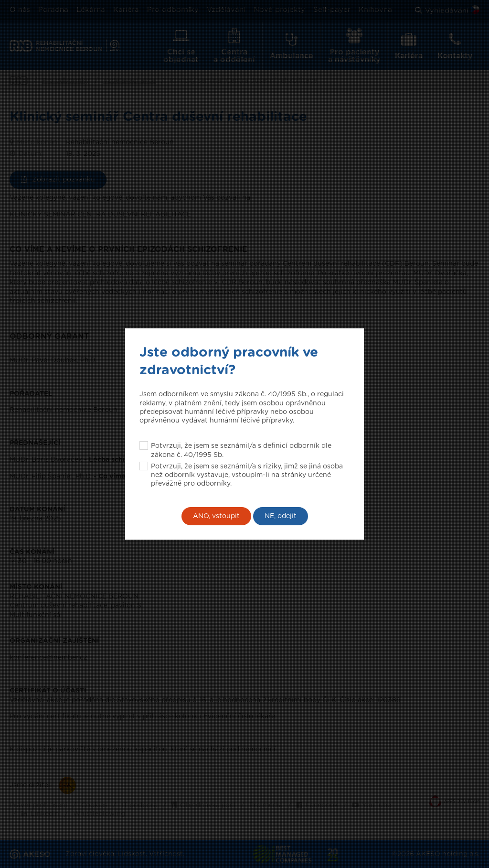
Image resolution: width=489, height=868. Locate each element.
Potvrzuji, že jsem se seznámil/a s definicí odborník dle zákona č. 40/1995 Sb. (241, 450)
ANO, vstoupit (216, 516)
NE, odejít (281, 516)
